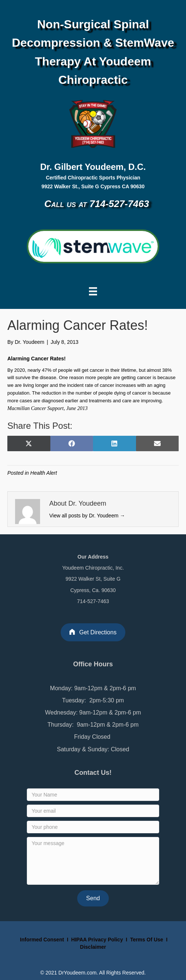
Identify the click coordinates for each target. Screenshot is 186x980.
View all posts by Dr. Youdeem (87, 516)
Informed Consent (41, 940)
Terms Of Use (147, 940)
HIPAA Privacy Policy (97, 940)
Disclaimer (93, 947)
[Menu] (93, 291)
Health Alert (44, 473)
